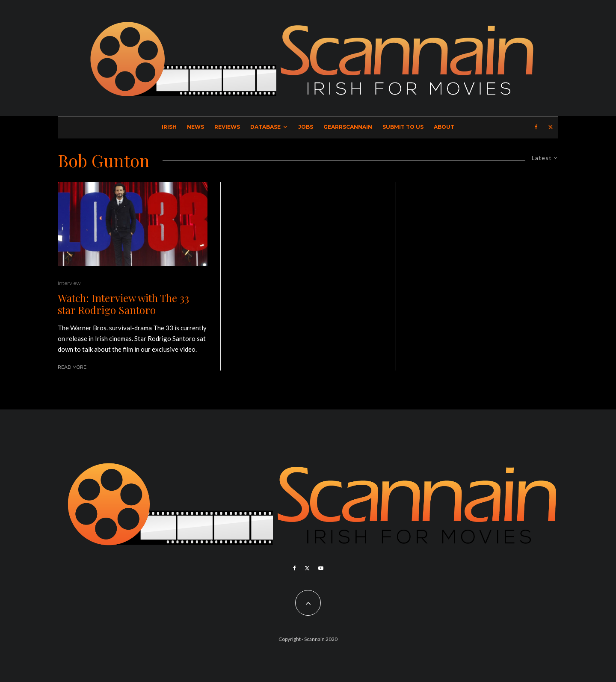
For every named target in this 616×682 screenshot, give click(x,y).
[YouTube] (321, 568)
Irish (169, 127)
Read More (72, 367)
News (195, 127)
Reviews (227, 127)
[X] (551, 127)
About (444, 127)
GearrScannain (348, 127)
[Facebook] (536, 127)
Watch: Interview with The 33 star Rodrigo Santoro (123, 304)
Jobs (306, 127)
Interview (69, 283)
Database (265, 127)
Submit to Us (403, 127)
